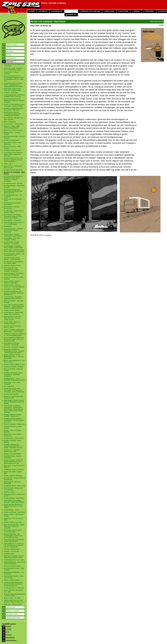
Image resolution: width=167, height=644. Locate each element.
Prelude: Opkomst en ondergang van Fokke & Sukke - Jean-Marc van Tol (13, 446)
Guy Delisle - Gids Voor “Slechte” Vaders (12, 239)
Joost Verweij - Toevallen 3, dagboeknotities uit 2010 (13, 298)
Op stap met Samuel (11, 394)
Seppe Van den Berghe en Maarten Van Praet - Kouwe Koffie (13, 506)
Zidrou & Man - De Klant (12, 598)
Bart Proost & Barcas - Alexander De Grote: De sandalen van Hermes (12, 114)
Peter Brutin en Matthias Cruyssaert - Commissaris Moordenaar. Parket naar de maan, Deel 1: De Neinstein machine (14, 409)
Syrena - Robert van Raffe (13, 522)
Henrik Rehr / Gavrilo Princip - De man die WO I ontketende (14, 251)
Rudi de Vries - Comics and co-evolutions (13, 489)
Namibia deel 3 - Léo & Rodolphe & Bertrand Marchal (14, 379)
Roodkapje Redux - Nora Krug (14, 486)
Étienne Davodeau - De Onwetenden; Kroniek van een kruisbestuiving (13, 536)
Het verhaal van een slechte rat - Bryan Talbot (14, 262)
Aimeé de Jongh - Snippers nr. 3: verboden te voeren (13, 69)
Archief (9, 48)
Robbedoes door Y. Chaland (14, 469)
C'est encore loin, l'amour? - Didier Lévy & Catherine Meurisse (14, 154)
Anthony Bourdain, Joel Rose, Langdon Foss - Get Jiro (14, 96)
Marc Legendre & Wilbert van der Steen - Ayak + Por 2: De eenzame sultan (14, 339)
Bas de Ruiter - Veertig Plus (14, 124)
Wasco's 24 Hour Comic (12, 566)
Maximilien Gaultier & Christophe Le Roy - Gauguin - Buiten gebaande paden (14, 351)
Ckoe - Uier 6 (8, 164)
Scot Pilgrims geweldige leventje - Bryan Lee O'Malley (14, 501)
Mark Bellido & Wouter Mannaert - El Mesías (12, 344)
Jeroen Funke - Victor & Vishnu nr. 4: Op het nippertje (14, 286)
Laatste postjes (12, 45)
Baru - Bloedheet (10, 122)
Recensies (10, 62)
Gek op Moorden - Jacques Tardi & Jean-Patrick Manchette (13, 230)
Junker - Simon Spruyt (12, 310)
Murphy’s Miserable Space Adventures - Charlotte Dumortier (13, 375)
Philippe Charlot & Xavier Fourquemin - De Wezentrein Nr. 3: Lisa (14, 420)
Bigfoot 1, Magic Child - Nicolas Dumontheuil (12, 127)
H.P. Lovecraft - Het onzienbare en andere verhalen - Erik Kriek (11, 269)
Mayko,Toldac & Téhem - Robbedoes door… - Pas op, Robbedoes (14, 357)
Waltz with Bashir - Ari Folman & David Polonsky (14, 563)
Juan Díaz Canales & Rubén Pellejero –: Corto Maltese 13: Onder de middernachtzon (14, 306)
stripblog (72, 15)
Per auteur (10, 51)
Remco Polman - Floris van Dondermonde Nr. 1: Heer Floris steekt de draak (13, 462)
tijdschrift (149, 11)
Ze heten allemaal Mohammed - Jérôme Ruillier (14, 595)
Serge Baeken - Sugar (11, 510)
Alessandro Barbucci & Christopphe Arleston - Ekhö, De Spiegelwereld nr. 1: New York (14, 78)
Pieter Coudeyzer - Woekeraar (14, 424)
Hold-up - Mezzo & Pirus (12, 266)
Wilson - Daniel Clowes (12, 580)
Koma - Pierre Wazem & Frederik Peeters (12, 323)
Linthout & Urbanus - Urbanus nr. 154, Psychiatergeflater (14, 335)
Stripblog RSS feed (13, 618)
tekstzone (124, 11)
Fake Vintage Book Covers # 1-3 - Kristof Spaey (14, 223)
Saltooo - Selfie (9, 492)
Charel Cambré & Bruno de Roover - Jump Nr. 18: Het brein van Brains (13, 160)
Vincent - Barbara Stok (12, 549)
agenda (136, 11)
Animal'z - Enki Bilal (11, 93)
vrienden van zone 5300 (91, 11)
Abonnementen (11, 640)
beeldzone (110, 11)
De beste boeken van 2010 (13, 170)
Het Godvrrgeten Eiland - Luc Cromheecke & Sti (14, 255)
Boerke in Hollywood (11, 140)
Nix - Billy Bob (9, 386)
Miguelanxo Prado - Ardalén (14, 367)
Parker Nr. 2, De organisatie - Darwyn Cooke (14, 397)
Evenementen (11, 58)
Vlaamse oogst (9, 554)
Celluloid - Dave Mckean (12, 150)
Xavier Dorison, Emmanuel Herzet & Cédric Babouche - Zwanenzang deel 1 (14, 584)
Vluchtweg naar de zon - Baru (14, 560)
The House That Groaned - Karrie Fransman (13, 531)
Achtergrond (11, 607)
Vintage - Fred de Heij (11, 551)
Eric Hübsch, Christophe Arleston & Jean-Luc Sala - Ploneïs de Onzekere (13, 216)
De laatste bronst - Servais (13, 183)
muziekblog (57, 11)
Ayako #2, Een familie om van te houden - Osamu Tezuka (14, 105)
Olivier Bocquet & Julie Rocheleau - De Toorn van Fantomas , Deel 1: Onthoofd (14, 390)
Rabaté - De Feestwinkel (12, 454)
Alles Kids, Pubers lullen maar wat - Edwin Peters (12, 90)
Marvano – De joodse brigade (14, 347)
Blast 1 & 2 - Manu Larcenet (14, 130)
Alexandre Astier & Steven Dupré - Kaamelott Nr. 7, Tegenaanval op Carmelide (13, 85)
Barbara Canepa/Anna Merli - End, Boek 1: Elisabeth (14, 109)
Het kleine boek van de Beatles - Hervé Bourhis (12, 259)
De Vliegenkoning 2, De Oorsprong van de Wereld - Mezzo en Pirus (13, 191)
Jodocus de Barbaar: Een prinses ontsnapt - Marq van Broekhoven (14, 293)
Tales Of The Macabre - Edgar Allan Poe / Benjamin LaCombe (14, 526)
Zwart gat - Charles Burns (13, 604)
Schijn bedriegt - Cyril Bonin (14, 498)
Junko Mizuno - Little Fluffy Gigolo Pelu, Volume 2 (13, 313)
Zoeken (9, 627)
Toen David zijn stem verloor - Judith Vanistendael (14, 540)
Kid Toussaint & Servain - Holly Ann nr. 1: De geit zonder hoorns (13, 318)
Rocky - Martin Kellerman (13, 476)
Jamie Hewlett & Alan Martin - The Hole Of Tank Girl (14, 274)
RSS (8, 632)
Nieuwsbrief (10, 638)
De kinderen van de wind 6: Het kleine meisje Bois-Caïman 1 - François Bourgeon (13, 179)
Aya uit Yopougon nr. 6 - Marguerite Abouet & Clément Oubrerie (14, 100)
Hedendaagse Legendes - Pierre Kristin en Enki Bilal (13, 247)
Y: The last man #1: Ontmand (14, 588)
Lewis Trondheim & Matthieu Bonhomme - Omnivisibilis (14, 331)
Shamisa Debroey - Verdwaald (14, 512)
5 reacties (48, 235)
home (33, 11)
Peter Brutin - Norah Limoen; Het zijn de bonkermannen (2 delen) (14, 402)
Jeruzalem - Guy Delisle (12, 289)
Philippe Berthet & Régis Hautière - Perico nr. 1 (12, 415)
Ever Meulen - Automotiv (12, 220)
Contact (9, 635)
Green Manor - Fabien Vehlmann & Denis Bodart (13, 235)
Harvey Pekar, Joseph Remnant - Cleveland (11, 243)
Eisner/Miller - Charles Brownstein (12, 208)
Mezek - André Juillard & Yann (14, 364)
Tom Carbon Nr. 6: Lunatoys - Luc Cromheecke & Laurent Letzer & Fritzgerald (14, 545)
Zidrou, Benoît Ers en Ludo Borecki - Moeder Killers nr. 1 (14, 601)
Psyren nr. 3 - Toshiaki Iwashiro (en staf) (12, 451)
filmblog (44, 11)
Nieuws (9, 55)
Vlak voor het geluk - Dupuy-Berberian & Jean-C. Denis (14, 557)
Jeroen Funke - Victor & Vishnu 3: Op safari (12, 282)
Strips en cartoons (13, 611)
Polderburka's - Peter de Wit (14, 438)
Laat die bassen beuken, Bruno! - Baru (12, 327)
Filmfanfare (8, 226)
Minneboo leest (12, 614)
